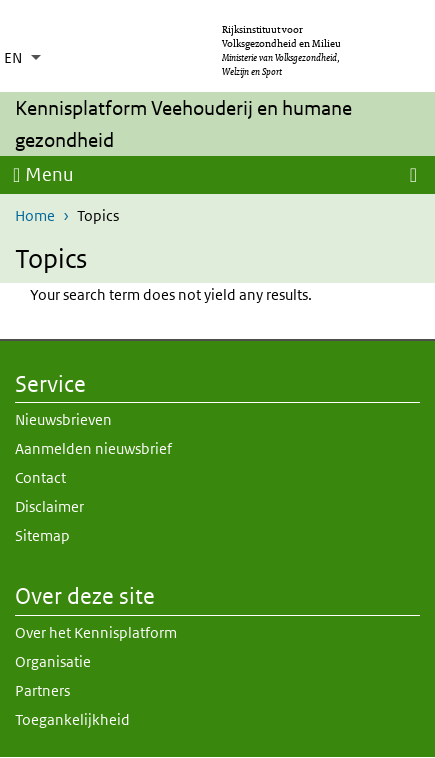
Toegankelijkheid (72, 719)
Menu (49, 174)
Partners (42, 690)
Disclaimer (49, 506)
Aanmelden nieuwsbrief (93, 448)
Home (35, 215)
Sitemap (42, 535)
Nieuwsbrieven (63, 419)
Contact (40, 477)
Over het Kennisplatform (96, 632)
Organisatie (53, 661)
